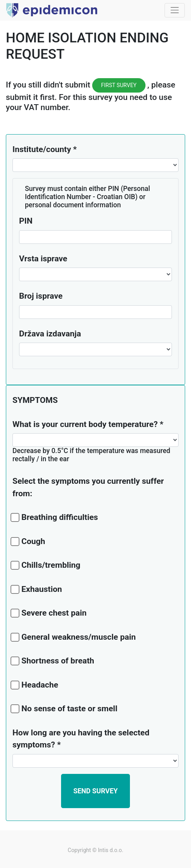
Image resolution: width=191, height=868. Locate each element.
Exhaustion (37, 589)
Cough (29, 541)
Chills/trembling (46, 565)
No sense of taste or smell (65, 709)
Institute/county (42, 149)
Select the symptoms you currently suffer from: (88, 487)
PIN (26, 221)
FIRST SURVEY (119, 85)
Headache (35, 685)
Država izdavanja (50, 334)
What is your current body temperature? (85, 424)
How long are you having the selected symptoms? (81, 739)
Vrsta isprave (43, 259)
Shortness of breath (53, 661)
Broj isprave (41, 296)
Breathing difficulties (55, 517)
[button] (95, 791)
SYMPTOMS (35, 400)
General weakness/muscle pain (74, 637)
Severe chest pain (50, 613)
